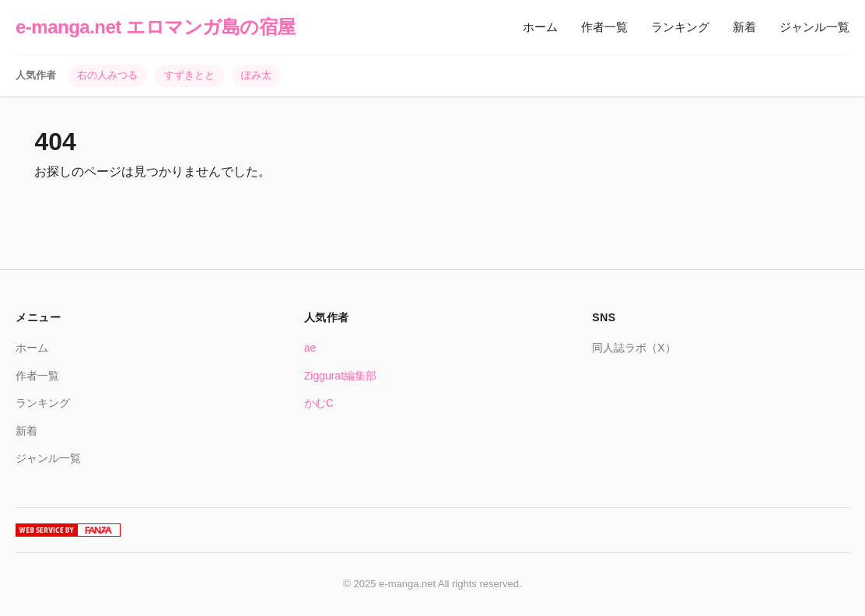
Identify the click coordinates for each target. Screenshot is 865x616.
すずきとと (189, 75)
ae (310, 348)
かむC (319, 403)
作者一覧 (604, 27)
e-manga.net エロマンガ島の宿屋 (156, 27)
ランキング (680, 27)
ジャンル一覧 (814, 27)
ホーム (540, 27)
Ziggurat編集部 (340, 376)
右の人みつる (107, 75)
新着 (744, 27)
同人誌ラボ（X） (634, 348)
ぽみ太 (256, 75)
